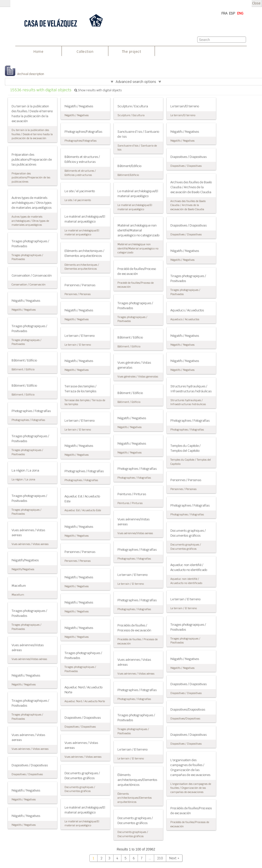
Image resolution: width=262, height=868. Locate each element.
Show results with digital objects (98, 90)
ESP (232, 13)
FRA (224, 13)
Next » (174, 858)
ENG (240, 13)
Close (256, 3)
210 (160, 858)
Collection (85, 52)
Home (38, 52)
